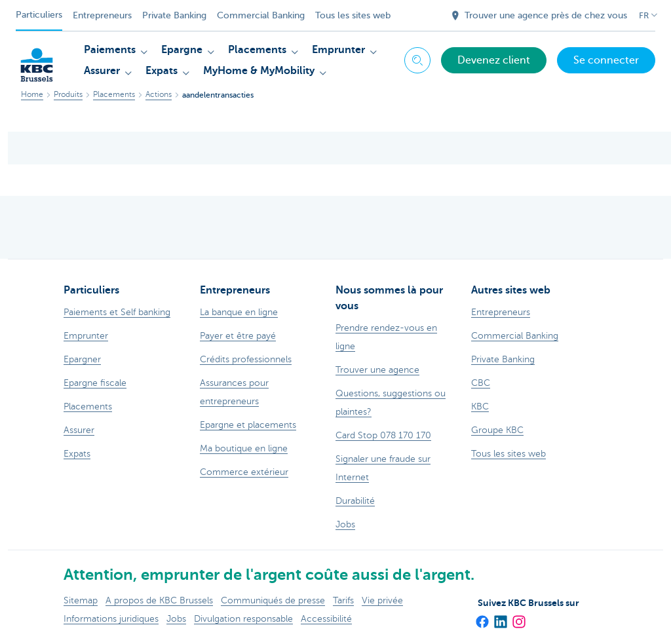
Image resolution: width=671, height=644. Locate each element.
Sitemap (81, 600)
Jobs (176, 619)
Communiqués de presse (273, 600)
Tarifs (343, 600)
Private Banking (174, 15)
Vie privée (382, 600)
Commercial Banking (261, 15)
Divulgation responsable (243, 619)
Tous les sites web (353, 15)
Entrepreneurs (102, 15)
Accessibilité (326, 619)
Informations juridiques (111, 619)
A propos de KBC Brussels (159, 600)
